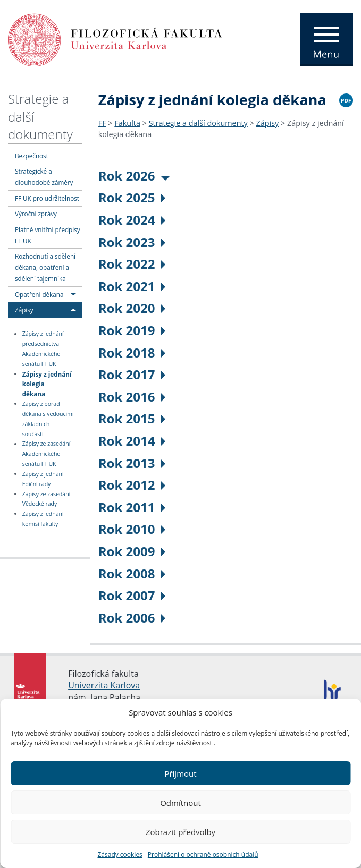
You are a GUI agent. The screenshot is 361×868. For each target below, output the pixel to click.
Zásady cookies (120, 854)
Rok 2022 (132, 264)
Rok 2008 (132, 573)
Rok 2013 (132, 463)
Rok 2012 (132, 485)
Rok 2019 (132, 330)
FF (102, 123)
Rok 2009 (132, 551)
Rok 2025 (132, 197)
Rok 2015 (132, 418)
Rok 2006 (132, 618)
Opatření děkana (39, 294)
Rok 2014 (132, 441)
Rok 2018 (132, 352)
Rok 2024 (132, 220)
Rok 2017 (132, 374)
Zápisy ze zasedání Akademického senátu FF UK (47, 454)
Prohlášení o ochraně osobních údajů (203, 854)
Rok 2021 (132, 286)
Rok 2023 (132, 242)
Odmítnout (180, 803)
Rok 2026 (134, 176)
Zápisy (24, 310)
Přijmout (180, 773)
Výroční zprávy (36, 214)
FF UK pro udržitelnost (47, 198)
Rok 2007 (132, 595)
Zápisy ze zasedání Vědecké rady (47, 499)
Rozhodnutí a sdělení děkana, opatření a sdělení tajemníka (45, 267)
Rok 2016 (132, 397)
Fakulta (127, 123)
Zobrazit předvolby (180, 832)
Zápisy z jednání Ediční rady (43, 479)
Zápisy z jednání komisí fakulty (43, 519)
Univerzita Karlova (104, 685)
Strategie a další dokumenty (198, 123)
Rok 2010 (132, 529)
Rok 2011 (132, 507)
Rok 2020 (132, 308)
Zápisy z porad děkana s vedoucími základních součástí (48, 419)
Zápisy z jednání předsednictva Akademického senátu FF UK (43, 349)
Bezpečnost (32, 156)
